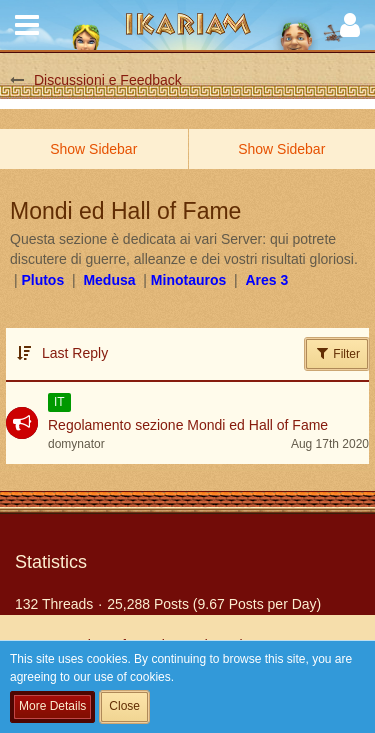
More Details (52, 706)
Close (124, 706)
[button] (27, 25)
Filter (337, 353)
